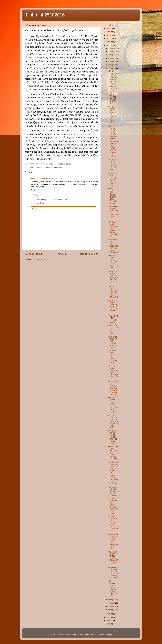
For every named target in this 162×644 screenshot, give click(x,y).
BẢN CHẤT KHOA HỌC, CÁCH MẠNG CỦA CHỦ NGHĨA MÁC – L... (113, 405)
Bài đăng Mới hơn (34, 254)
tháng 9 (112, 58)
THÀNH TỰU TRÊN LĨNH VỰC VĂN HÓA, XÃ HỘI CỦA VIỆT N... (113, 277)
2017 (109, 617)
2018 (109, 614)
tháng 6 (112, 65)
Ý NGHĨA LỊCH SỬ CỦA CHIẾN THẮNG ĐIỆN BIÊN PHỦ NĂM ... (113, 524)
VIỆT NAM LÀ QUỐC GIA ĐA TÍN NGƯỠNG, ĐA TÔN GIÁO (113, 165)
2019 (109, 45)
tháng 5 (112, 68)
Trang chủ (62, 254)
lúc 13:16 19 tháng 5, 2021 (53, 178)
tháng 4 (112, 600)
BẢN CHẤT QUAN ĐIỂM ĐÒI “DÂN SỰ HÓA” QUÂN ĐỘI (113, 292)
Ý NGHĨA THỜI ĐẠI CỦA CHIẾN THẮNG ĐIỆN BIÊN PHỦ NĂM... (113, 506)
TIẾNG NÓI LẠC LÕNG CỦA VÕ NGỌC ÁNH (113, 330)
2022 (109, 35)
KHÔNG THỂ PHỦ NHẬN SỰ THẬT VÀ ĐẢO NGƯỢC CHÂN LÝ (113, 453)
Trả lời (33, 190)
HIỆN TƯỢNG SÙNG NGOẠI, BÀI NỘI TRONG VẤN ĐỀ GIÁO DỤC (113, 588)
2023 (109, 32)
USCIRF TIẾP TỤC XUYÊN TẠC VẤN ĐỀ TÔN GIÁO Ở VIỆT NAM (113, 179)
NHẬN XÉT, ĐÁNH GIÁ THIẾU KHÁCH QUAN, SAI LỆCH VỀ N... (113, 558)
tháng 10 (112, 55)
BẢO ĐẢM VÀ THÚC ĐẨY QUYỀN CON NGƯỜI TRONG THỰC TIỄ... (113, 95)
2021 (109, 39)
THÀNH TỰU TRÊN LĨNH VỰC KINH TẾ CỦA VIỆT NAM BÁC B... (113, 307)
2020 (109, 42)
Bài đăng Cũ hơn (89, 254)
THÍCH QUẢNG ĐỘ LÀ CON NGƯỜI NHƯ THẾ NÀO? (113, 132)
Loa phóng (42, 200)
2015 (109, 624)
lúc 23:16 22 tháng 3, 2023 (57, 200)
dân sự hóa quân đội (45, 167)
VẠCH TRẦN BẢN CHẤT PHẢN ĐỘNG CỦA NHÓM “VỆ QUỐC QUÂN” (113, 541)
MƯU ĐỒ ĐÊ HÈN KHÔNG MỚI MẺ (113, 319)
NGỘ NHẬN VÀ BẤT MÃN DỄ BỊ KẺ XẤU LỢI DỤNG (113, 491)
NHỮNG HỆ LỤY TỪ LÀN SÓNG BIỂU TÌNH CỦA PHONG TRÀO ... (113, 196)
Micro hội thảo (37, 178)
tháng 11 (112, 52)
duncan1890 (90, 635)
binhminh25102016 (45, 15)
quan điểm (58, 167)
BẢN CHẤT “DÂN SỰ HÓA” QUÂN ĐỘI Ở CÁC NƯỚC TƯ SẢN (113, 262)
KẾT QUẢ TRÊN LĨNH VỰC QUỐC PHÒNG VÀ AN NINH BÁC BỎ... (113, 229)
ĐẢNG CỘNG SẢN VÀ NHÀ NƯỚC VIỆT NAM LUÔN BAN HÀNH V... (113, 149)
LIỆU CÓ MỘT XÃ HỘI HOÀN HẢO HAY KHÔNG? (113, 480)
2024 (109, 29)
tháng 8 (112, 62)
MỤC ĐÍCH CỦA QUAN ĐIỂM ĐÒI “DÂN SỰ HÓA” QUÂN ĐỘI (113, 246)
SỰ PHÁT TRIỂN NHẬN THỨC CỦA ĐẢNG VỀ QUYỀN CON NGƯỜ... (113, 115)
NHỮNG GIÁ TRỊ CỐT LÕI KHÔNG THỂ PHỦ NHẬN (113, 342)
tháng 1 (112, 610)
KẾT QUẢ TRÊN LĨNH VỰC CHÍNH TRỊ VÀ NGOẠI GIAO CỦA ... (113, 372)
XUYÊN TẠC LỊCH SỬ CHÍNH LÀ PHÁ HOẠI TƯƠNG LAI (113, 467)
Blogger (109, 635)
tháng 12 (112, 48)
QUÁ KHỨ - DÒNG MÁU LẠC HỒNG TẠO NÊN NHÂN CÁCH (113, 437)
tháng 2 (112, 606)
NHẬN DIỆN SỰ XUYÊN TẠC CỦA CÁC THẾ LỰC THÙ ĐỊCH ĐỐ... (113, 388)
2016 (109, 620)
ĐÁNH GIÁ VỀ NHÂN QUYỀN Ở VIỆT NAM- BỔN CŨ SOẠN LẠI (113, 573)
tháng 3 (112, 603)
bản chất (33, 167)
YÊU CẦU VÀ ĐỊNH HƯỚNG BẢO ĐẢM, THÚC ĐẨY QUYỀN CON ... (113, 77)
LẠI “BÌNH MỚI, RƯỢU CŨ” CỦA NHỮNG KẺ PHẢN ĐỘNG (113, 357)
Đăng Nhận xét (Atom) (40, 259)
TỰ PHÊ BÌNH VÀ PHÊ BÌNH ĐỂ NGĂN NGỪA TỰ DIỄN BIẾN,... (113, 421)
